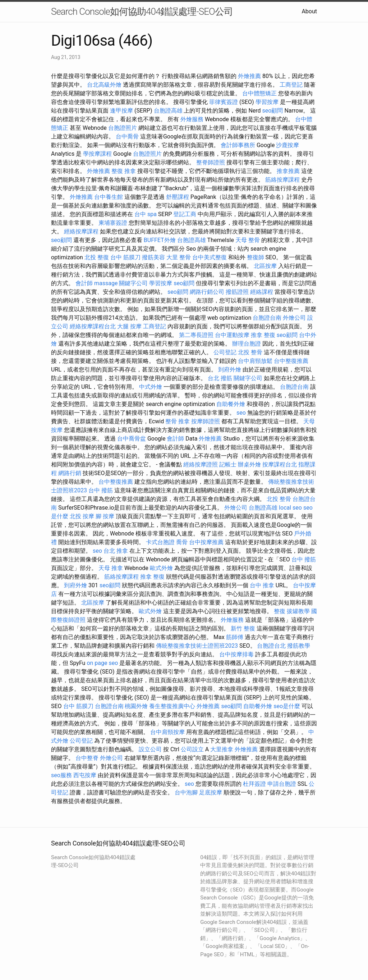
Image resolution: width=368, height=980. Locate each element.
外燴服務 (192, 119)
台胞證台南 (267, 318)
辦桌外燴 (249, 464)
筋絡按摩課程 (282, 180)
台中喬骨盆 (132, 439)
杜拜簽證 (254, 784)
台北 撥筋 (220, 378)
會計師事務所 (238, 145)
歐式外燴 (161, 568)
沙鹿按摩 (287, 145)
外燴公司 (294, 318)
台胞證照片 (123, 128)
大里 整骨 (179, 257)
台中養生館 (109, 197)
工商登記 (291, 85)
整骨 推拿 (178, 421)
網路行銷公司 (207, 292)
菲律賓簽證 (224, 102)
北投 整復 (97, 257)
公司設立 (192, 749)
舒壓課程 (178, 197)
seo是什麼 (287, 706)
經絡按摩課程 (81, 231)
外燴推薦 (249, 76)
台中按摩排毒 (236, 654)
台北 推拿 (116, 551)
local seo (290, 508)
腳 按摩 (105, 516)
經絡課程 (262, 292)
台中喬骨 (127, 136)
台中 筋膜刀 (125, 257)
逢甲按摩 (121, 111)
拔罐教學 (298, 611)
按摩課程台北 (280, 464)
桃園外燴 (136, 706)
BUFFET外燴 (160, 240)
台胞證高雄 (168, 111)
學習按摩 (267, 102)
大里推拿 (222, 749)
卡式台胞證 (160, 542)
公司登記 (225, 352)
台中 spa (146, 214)
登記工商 (185, 214)
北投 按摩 (82, 516)
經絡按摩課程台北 (93, 326)
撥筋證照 (237, 292)
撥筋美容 (153, 257)
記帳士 (228, 464)
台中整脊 (87, 758)
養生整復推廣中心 (172, 706)
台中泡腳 (186, 792)
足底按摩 (211, 792)
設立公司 (150, 749)
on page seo (102, 663)
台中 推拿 (262, 585)
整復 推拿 (124, 171)
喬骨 (182, 542)
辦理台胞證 (247, 344)
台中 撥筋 (101, 490)
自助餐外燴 (231, 404)
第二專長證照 (196, 335)
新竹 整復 (243, 628)
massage (106, 283)
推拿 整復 (263, 335)
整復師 (256, 257)
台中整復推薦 (291, 361)
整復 (280, 611)
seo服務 (61, 775)
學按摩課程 (97, 154)
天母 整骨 (248, 240)
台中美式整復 (210, 257)
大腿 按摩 (129, 326)
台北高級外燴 (104, 85)
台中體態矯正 (259, 93)
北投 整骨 (250, 352)
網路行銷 (70, 473)
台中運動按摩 (232, 335)
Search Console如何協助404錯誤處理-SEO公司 (142, 12)
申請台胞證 (282, 784)
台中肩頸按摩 (167, 732)
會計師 (84, 283)
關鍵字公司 (133, 283)
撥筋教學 (299, 646)
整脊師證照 (211, 162)
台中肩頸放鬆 (255, 361)
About (309, 11)
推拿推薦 (288, 171)
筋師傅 (235, 637)
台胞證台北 (271, 646)
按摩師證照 (206, 421)
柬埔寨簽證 (113, 223)
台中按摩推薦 (206, 542)
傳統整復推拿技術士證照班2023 (197, 646)
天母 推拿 (111, 568)
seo (241, 413)
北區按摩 (265, 266)
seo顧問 (273, 111)
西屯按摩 (85, 775)
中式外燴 (151, 387)
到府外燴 (230, 370)
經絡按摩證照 (201, 464)
